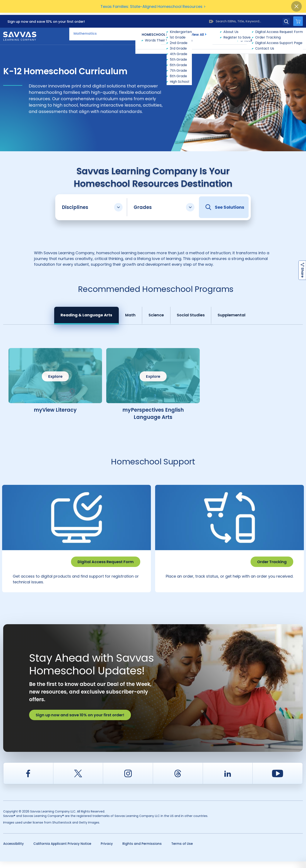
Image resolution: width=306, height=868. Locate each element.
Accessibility (13, 850)
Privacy (107, 850)
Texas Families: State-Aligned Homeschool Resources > (153, 6)
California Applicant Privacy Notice (62, 850)
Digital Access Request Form (106, 560)
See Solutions (225, 205)
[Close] (296, 6)
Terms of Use (182, 850)
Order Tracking (272, 560)
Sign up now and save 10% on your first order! (46, 19)
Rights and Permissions (142, 850)
